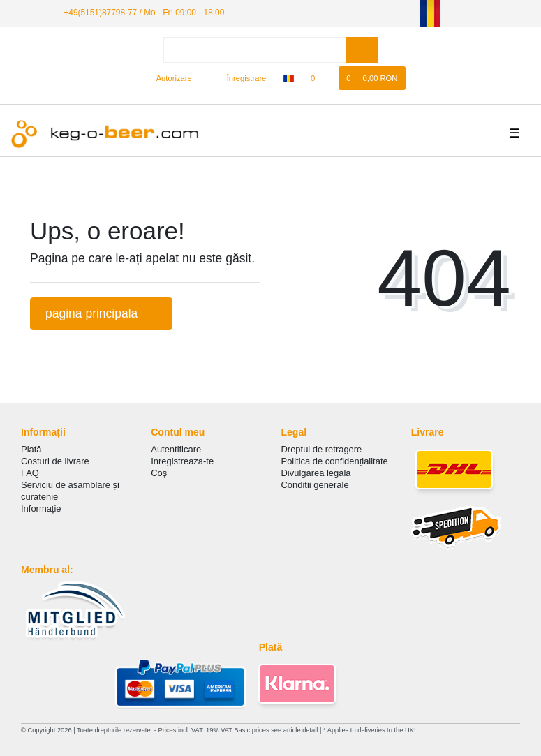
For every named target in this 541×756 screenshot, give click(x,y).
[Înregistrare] (239, 78)
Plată (31, 449)
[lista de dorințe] (320, 78)
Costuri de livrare (55, 461)
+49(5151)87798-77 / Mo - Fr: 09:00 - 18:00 (144, 13)
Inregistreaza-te (182, 461)
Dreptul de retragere (322, 449)
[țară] (289, 78)
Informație (41, 509)
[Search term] (255, 50)
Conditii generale (315, 485)
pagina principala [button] (101, 313)
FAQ (30, 473)
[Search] (362, 50)
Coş (159, 473)
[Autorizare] (168, 78)
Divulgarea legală (316, 473)
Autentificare (176, 449)
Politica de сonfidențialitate (335, 461)
